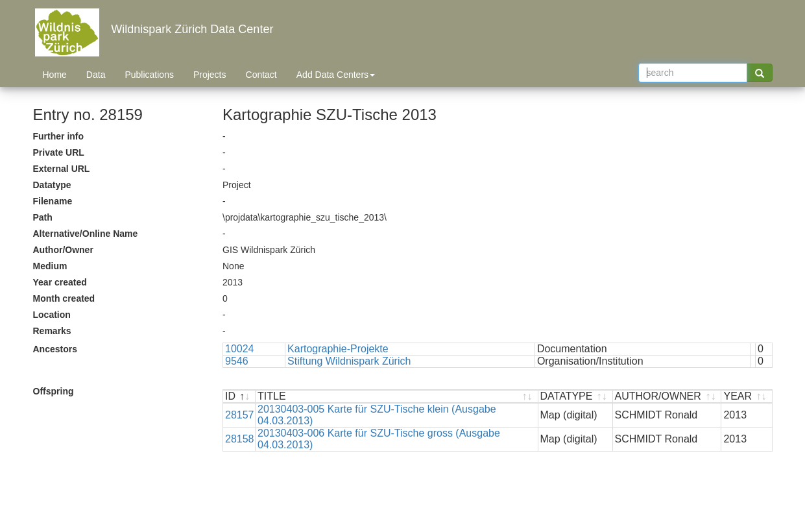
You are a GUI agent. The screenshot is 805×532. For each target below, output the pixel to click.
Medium (50, 266)
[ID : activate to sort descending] (239, 397)
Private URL (59, 152)
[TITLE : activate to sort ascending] (397, 397)
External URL (62, 169)
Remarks (52, 331)
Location (52, 315)
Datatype (52, 185)
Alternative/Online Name (86, 234)
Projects (210, 75)
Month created (64, 298)
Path (43, 217)
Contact (261, 75)
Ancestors (55, 349)
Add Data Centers (336, 75)
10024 (240, 349)
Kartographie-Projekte (338, 349)
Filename (53, 201)
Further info (59, 136)
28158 (240, 439)
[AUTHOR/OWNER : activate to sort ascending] (667, 397)
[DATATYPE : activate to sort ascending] (576, 397)
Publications (149, 75)
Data (96, 75)
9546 (237, 361)
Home (55, 75)
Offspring (54, 391)
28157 (240, 415)
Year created (60, 282)
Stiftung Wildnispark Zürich (349, 361)
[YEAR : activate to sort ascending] (746, 397)
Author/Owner (63, 250)
